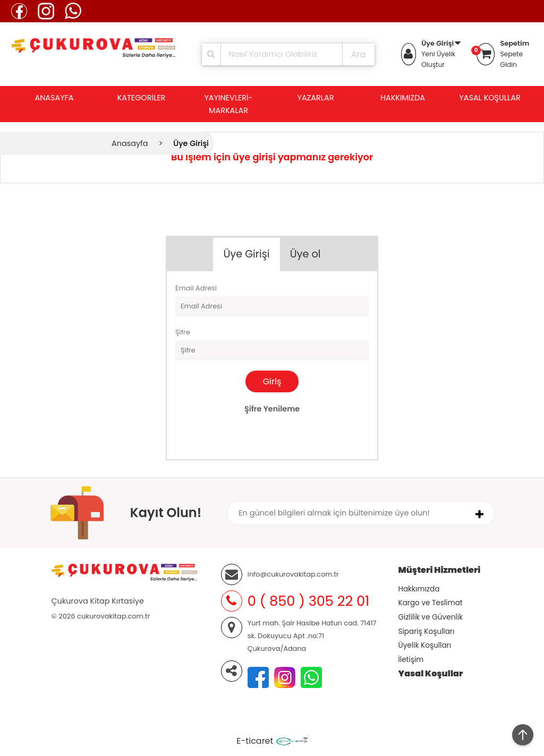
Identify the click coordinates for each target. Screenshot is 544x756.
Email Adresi (196, 288)
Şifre (183, 332)
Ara (359, 54)
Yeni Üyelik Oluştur (438, 59)
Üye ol (305, 254)
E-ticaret (255, 741)
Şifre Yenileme (272, 409)
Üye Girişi (437, 43)
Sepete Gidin (511, 59)
